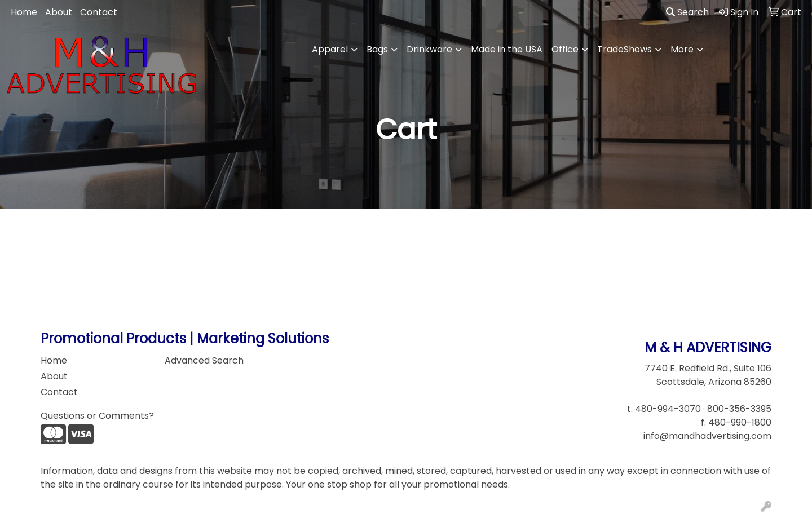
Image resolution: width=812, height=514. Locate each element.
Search (687, 12)
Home (24, 12)
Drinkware (429, 49)
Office (565, 49)
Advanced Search (204, 360)
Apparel (330, 49)
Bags (377, 49)
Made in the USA (507, 49)
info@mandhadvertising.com (707, 436)
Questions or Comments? (97, 416)
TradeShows (625, 49)
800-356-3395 (739, 409)
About (59, 12)
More (682, 49)
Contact (99, 12)
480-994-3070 (668, 409)
